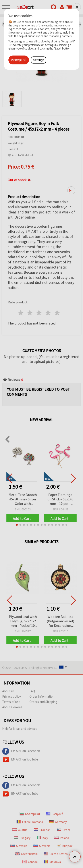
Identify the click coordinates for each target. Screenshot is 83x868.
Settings (39, 60)
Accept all (19, 60)
